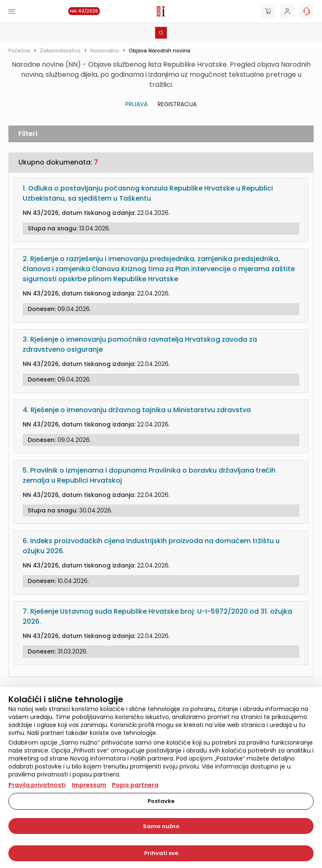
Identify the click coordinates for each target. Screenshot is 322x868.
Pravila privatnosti (37, 785)
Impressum (89, 785)
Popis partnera (135, 785)
